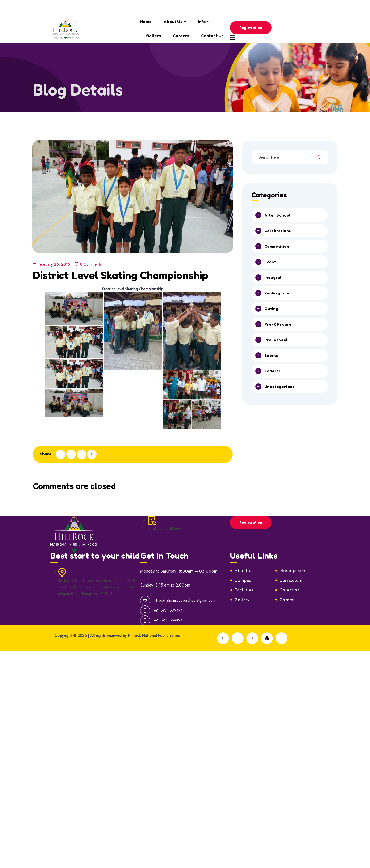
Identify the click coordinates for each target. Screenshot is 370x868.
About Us (173, 21)
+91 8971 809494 (168, 591)
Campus (243, 561)
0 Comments (88, 264)
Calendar (289, 571)
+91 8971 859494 (168, 601)
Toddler (273, 371)
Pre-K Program (280, 324)
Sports (271, 355)
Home (146, 21)
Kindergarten (278, 293)
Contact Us (212, 36)
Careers (181, 36)
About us (244, 551)
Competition (277, 246)
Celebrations (278, 231)
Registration (251, 28)
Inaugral (273, 277)
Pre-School (276, 340)
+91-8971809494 (165, 7)
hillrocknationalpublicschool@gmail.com (97, 7)
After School (278, 215)
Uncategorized (280, 387)
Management (293, 551)
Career (287, 580)
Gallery (154, 36)
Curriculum (291, 561)
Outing (271, 309)
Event (270, 262)
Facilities (244, 571)
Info (202, 21)
